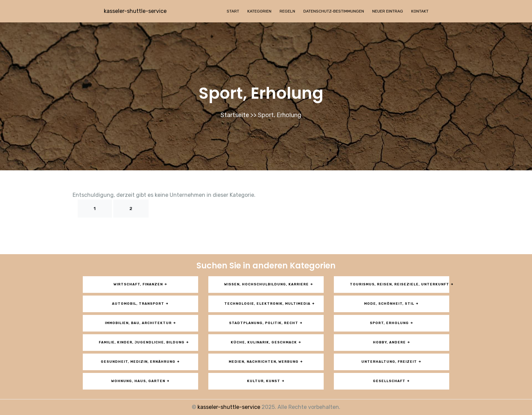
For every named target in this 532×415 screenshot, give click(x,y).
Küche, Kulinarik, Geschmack (266, 342)
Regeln (287, 11)
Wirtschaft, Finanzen (141, 284)
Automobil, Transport (140, 304)
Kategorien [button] (259, 11)
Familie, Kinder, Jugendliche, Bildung (144, 342)
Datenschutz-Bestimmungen (334, 11)
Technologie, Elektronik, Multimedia (270, 304)
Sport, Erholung (392, 323)
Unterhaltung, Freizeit (392, 362)
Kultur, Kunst (266, 381)
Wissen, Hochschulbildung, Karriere (269, 284)
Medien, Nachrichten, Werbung (266, 362)
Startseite (235, 115)
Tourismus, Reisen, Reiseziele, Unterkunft (400, 284)
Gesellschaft (392, 381)
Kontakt (420, 11)
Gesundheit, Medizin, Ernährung (140, 362)
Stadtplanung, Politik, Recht (266, 323)
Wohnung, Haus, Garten (141, 381)
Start (233, 11)
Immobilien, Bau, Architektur (141, 323)
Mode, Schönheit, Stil (392, 304)
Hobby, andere (392, 342)
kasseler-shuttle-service (135, 11)
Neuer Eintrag (388, 11)
